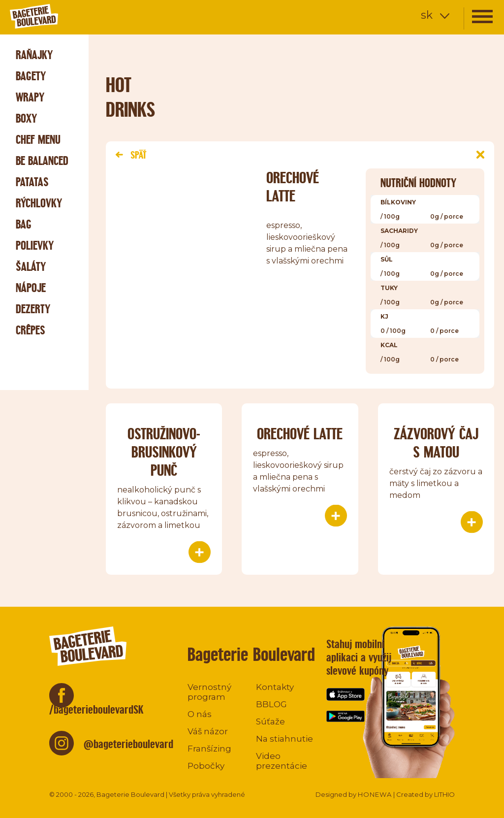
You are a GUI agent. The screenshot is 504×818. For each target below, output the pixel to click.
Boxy (26, 118)
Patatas (32, 182)
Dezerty (33, 309)
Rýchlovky (39, 203)
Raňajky (34, 55)
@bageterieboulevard (128, 744)
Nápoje (31, 288)
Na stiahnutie (284, 739)
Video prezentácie (282, 761)
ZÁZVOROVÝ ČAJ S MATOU (436, 443)
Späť (131, 155)
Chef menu (38, 140)
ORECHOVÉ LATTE (300, 434)
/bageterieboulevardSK (96, 709)
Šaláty (31, 267)
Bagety (31, 76)
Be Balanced (42, 161)
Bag (24, 224)
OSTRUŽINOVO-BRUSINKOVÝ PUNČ (164, 452)
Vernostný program (209, 692)
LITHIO (444, 794)
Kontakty (275, 687)
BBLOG (271, 704)
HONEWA (375, 794)
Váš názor (208, 731)
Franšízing (209, 749)
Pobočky (206, 766)
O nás (200, 714)
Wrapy (30, 97)
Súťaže (270, 721)
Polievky (35, 245)
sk (427, 15)
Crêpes (31, 330)
